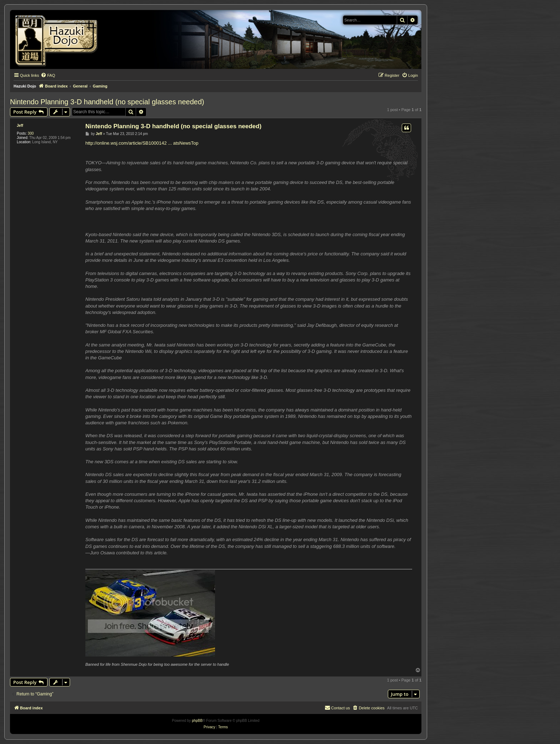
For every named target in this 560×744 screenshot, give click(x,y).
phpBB (197, 721)
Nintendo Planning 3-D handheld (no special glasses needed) (107, 102)
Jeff (20, 126)
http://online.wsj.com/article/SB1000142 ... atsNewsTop (142, 143)
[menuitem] (48, 75)
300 (31, 133)
